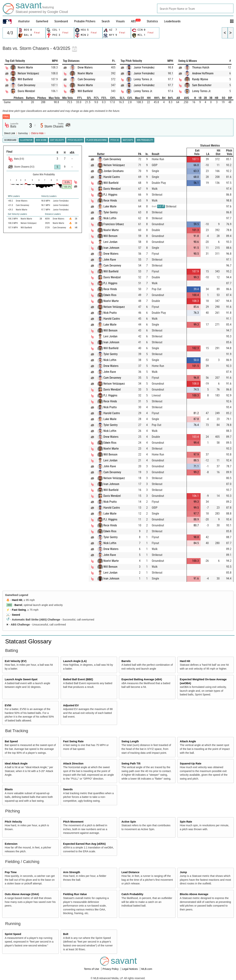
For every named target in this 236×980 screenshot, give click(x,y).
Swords (68, 789)
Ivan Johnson (111, 248)
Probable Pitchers (85, 21)
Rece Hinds (110, 201)
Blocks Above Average (194, 894)
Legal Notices (130, 969)
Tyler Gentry (111, 212)
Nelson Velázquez (28, 73)
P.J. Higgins (110, 195)
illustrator (24, 21)
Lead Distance (131, 872)
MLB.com (147, 969)
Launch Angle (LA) (75, 661)
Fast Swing (19, 610)
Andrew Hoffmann (203, 73)
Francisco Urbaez (114, 224)
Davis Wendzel (26, 91)
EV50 (8, 705)
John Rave (110, 260)
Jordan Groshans (113, 171)
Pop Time (11, 872)
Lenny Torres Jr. (143, 79)
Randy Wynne (200, 79)
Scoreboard (61, 21)
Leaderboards (172, 21)
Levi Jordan (110, 242)
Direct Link (10, 133)
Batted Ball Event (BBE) (78, 679)
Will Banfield (25, 79)
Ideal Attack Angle (16, 764)
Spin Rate (186, 822)
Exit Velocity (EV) (16, 661)
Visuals (120, 21)
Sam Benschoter (202, 85)
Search (106, 21)
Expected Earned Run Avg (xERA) (84, 844)
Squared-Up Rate (191, 764)
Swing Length (130, 741)
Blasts (9, 789)
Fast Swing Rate (73, 741)
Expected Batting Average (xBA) (142, 679)
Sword (16, 615)
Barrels (126, 661)
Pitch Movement (73, 822)
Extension (11, 844)
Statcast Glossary (28, 641)
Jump (183, 872)
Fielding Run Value (75, 894)
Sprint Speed (13, 934)
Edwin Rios (110, 295)
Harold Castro (112, 177)
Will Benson (110, 236)
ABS (136, 21)
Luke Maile (110, 206)
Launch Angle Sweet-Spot (21, 679)
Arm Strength (72, 872)
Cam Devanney (27, 85)
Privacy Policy (111, 969)
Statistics (152, 21)
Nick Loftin (110, 218)
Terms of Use (92, 969)
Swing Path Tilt (131, 764)
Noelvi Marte (25, 67)
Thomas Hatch (201, 67)
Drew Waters (85, 67)
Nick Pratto (110, 313)
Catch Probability (132, 894)
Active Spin (129, 822)
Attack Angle (188, 741)
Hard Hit (17, 600)
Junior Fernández (144, 67)
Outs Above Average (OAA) (22, 894)
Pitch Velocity (13, 822)
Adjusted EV (71, 705)
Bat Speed (11, 741)
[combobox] (195, 8)
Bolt (66, 934)
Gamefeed (42, 21)
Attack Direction (73, 764)
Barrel (18, 605)
